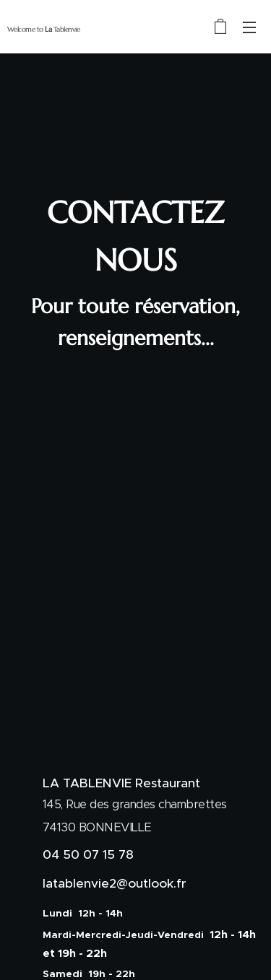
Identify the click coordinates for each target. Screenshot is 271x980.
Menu (249, 27)
